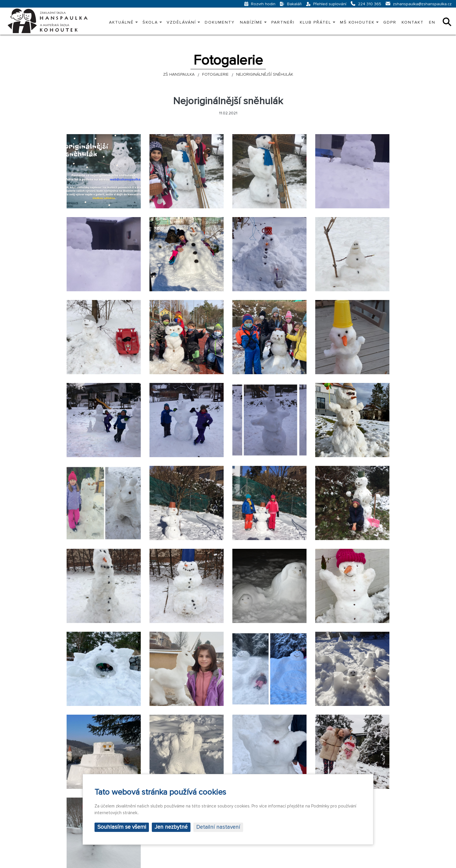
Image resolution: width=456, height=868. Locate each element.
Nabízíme (251, 22)
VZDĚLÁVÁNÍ (181, 22)
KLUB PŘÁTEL (316, 22)
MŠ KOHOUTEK (357, 22)
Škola (150, 22)
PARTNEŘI (283, 22)
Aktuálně (121, 22)
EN (432, 22)
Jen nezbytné (171, 827)
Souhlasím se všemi (122, 827)
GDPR (390, 22)
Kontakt (413, 22)
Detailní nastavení (218, 827)
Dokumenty (220, 22)
